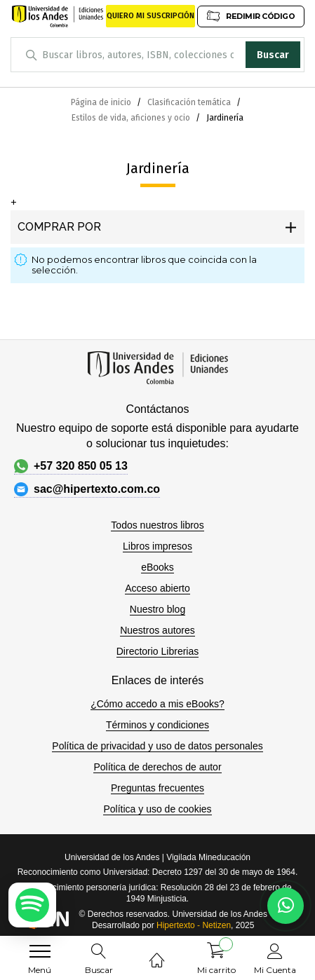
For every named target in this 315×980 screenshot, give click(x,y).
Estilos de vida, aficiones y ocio (132, 118)
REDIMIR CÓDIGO (250, 16)
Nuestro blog (157, 609)
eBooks (157, 567)
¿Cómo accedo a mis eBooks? (157, 704)
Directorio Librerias (157, 651)
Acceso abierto (157, 588)
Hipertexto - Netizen (194, 925)
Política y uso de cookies (157, 809)
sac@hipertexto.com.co (87, 489)
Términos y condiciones (157, 725)
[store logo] (58, 16)
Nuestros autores (157, 630)
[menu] (40, 951)
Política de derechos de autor (157, 767)
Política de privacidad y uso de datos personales (157, 746)
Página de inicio (102, 102)
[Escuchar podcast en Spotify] (32, 905)
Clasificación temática (190, 102)
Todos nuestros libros (157, 525)
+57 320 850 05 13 (71, 466)
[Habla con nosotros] (286, 906)
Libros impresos (157, 546)
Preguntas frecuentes (157, 788)
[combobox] (157, 55)
